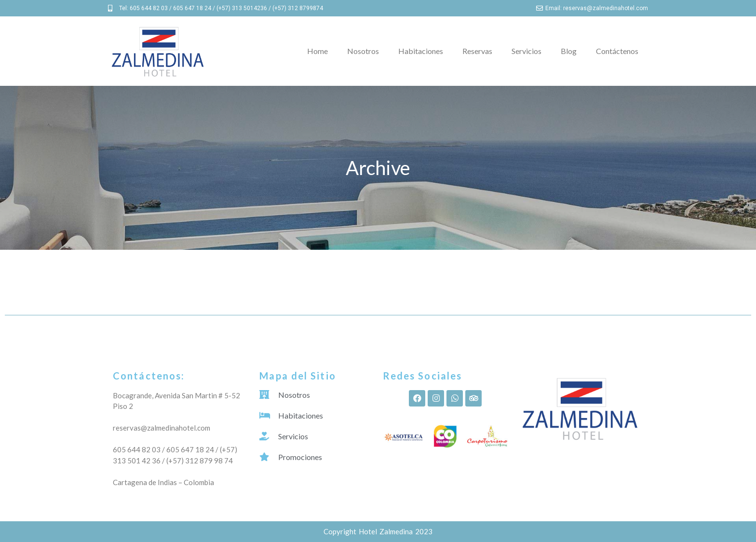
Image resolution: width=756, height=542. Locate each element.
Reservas (477, 51)
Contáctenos (617, 51)
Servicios (526, 51)
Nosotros (363, 51)
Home (317, 51)
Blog (569, 51)
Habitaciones (421, 51)
